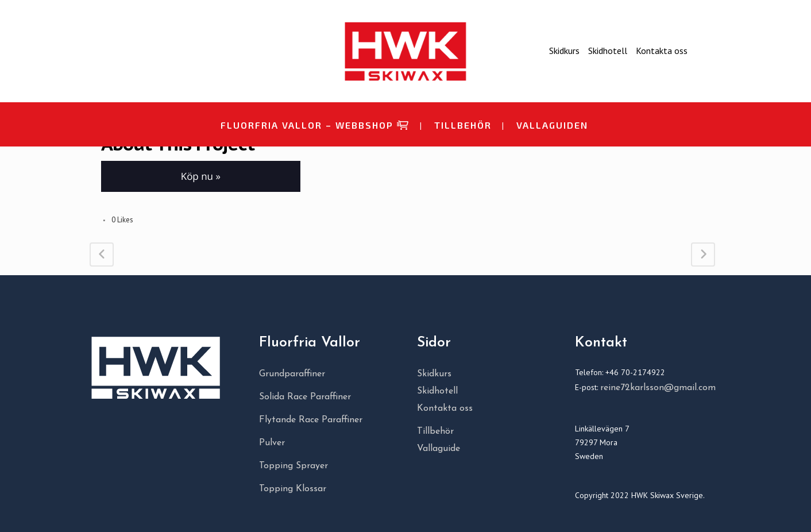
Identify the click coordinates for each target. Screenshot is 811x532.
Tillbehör (435, 431)
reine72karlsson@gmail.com (658, 388)
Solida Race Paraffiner (305, 397)
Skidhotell (608, 51)
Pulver (272, 443)
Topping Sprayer (293, 466)
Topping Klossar (293, 489)
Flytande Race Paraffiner (311, 420)
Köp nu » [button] (201, 176)
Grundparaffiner (292, 374)
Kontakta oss (662, 51)
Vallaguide (439, 449)
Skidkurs (564, 51)
